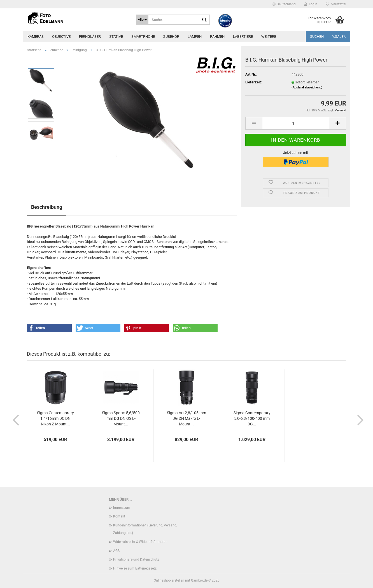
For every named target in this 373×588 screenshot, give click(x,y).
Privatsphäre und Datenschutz (136, 559)
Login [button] (311, 4)
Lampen (195, 37)
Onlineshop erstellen (169, 580)
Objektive (61, 37)
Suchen (317, 37)
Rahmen (217, 37)
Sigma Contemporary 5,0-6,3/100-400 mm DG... (252, 418)
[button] (284, 4)
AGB (116, 551)
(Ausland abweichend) (307, 87)
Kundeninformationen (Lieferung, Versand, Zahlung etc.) (145, 529)
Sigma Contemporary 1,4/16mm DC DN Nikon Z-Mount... (55, 418)
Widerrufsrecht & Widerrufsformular (140, 542)
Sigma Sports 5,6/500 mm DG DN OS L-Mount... (121, 418)
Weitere (269, 37)
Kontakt (119, 516)
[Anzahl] (296, 123)
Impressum (122, 508)
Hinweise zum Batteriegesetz (135, 568)
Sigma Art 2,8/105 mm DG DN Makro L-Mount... (186, 418)
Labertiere (243, 37)
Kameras (36, 37)
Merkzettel (336, 4)
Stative (116, 37)
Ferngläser (90, 37)
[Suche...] (142, 20)
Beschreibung (47, 207)
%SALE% (339, 37)
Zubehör (171, 37)
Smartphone (143, 37)
